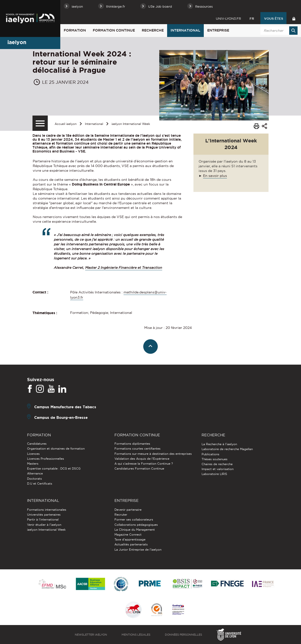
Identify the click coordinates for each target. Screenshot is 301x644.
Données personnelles (183, 635)
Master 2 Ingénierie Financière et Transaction (124, 268)
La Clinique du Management (135, 530)
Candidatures (37, 444)
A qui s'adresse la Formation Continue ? (144, 464)
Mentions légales (136, 635)
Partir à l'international (43, 519)
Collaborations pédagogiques (136, 525)
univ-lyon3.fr (228, 18)
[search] (278, 31)
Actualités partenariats (131, 544)
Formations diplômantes (132, 444)
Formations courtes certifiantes (137, 449)
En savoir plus (215, 176)
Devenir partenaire (128, 510)
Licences (33, 454)
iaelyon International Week (131, 124)
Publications (210, 454)
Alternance (35, 473)
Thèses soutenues (214, 459)
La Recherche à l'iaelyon (219, 444)
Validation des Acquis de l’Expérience (142, 459)
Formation (75, 30)
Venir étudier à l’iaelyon (44, 525)
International (185, 30)
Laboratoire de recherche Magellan (227, 449)
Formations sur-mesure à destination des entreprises (153, 454)
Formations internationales (47, 510)
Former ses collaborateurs (134, 519)
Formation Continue (114, 30)
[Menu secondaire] (40, 123)
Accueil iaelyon (66, 124)
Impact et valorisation (218, 469)
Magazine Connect (128, 534)
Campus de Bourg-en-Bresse (61, 417)
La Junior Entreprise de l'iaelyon (138, 550)
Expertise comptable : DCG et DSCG (54, 468)
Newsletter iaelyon (91, 635)
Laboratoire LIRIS (214, 474)
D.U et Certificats (40, 483)
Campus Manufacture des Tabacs (65, 407)
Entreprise (218, 30)
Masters (33, 464)
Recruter (121, 515)
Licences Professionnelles (46, 459)
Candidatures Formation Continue (139, 468)
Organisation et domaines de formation (56, 449)
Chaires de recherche (217, 464)
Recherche (153, 30)
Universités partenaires (44, 515)
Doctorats (34, 479)
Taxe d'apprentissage (130, 539)
